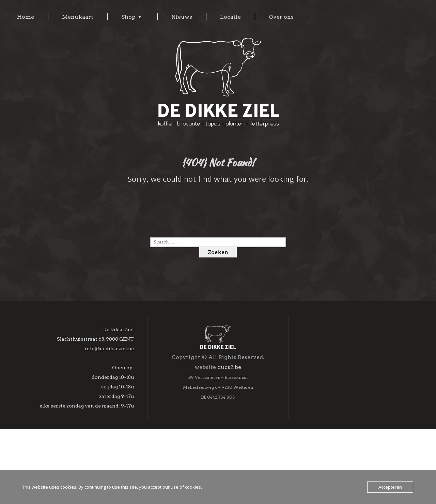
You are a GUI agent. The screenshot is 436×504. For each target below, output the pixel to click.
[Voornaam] (354, 417)
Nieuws (182, 17)
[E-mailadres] (354, 402)
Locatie (230, 17)
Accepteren (390, 487)
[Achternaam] (354, 432)
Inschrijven (354, 464)
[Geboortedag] (354, 446)
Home (26, 17)
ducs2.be (229, 404)
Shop (128, 17)
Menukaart (78, 17)
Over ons (281, 17)
